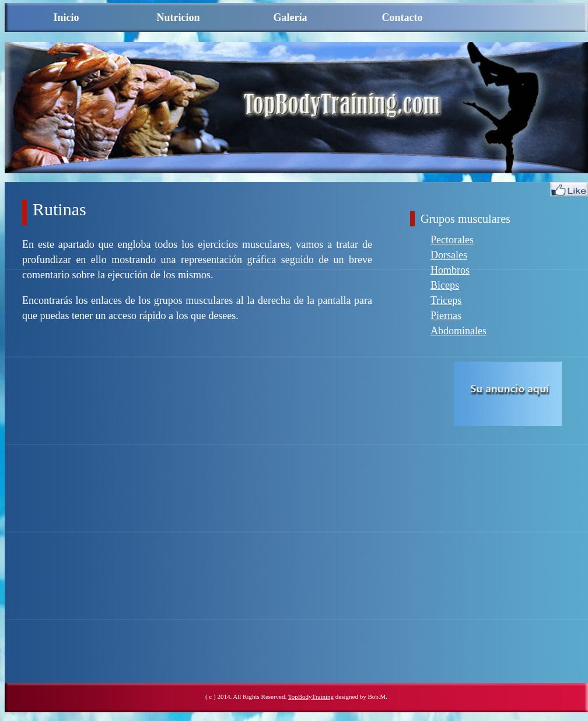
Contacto (402, 17)
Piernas (446, 316)
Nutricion (178, 17)
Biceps (445, 285)
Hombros (450, 270)
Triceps (446, 300)
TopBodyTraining (311, 696)
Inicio (66, 17)
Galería (290, 17)
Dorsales (449, 255)
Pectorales (452, 240)
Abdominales (459, 331)
